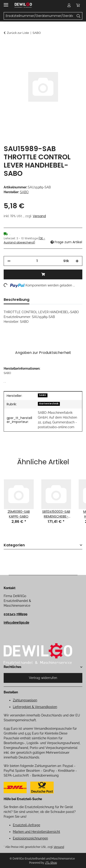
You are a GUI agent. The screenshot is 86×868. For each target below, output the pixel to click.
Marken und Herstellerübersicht (36, 832)
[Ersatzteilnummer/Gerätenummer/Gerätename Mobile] (39, 16)
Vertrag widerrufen (43, 678)
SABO (43, 395)
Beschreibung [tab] (17, 300)
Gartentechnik (49, 404)
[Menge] (37, 261)
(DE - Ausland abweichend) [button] (24, 240)
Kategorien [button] (14, 545)
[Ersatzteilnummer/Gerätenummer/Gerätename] (79, 16)
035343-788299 (15, 614)
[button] (69, 5)
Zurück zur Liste (18, 33)
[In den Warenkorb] (7, 45)
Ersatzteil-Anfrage (26, 825)
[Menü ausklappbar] (6, 3)
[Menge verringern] (9, 261)
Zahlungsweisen (25, 700)
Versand (39, 216)
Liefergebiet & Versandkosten (35, 707)
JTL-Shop (51, 863)
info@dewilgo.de (16, 622)
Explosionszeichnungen (30, 838)
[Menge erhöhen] (77, 261)
